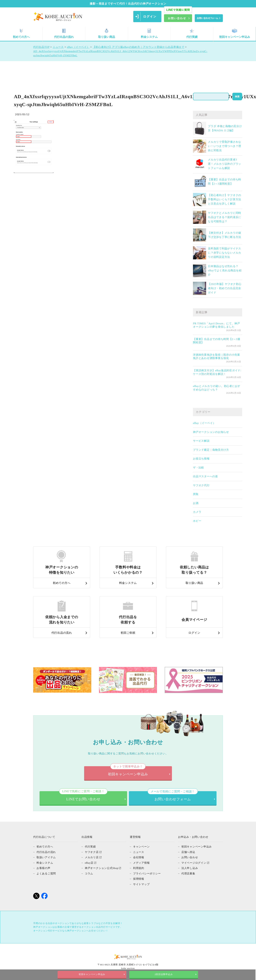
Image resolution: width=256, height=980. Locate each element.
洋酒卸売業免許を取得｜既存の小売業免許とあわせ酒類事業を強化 (216, 357)
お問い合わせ (190, 857)
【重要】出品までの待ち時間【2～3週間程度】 (217, 341)
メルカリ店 (92, 857)
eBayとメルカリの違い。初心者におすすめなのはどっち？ (217, 388)
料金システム (149, 34)
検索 (237, 97)
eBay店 (89, 862)
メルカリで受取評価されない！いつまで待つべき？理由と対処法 (224, 146)
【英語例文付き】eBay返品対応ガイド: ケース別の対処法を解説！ (217, 372)
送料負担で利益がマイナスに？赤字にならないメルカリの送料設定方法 (224, 253)
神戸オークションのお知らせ (211, 432)
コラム (89, 873)
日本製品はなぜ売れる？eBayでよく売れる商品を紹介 (225, 270)
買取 (196, 494)
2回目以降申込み (164, 974)
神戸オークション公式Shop (102, 868)
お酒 (196, 503)
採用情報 (139, 878)
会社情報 (139, 857)
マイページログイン (194, 862)
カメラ (197, 512)
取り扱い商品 (107, 34)
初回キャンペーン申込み (235, 34)
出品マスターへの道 (205, 476)
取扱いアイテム (46, 857)
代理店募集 (188, 873)
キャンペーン (141, 847)
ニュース (139, 852)
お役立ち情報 (201, 459)
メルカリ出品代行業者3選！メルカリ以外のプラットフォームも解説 (224, 164)
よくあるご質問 (46, 873)
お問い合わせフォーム (173, 796)
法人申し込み (190, 868)
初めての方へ (21, 34)
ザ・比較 (198, 468)
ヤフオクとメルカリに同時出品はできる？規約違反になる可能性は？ (224, 217)
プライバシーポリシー (147, 873)
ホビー (197, 521)
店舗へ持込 (188, 852)
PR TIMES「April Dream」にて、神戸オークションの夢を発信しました (216, 325)
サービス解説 (201, 441)
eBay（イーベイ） (204, 423)
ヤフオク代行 (201, 485)
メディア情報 (141, 862)
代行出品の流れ (64, 34)
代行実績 (192, 34)
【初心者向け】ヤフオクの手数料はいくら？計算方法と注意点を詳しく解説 (224, 199)
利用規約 (139, 868)
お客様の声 (43, 868)
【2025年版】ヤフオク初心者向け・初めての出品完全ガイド (225, 288)
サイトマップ (141, 884)
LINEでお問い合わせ (83, 796)
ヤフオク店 (92, 852)
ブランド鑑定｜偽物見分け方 (211, 450)
